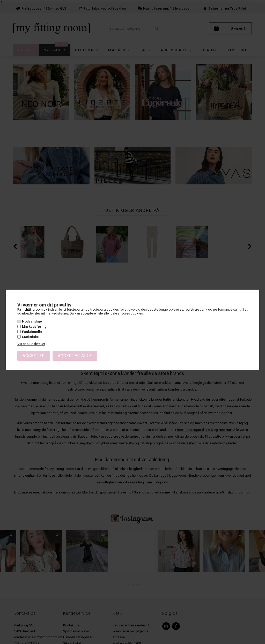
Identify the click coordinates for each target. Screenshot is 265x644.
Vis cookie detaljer (31, 344)
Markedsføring (34, 327)
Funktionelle (32, 332)
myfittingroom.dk (35, 309)
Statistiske (30, 337)
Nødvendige (32, 321)
